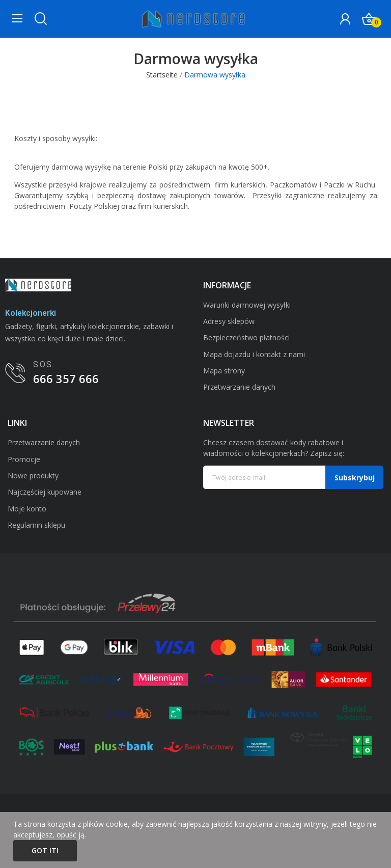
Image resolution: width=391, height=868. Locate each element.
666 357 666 (66, 378)
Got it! (45, 850)
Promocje (24, 459)
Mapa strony (224, 371)
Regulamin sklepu (36, 525)
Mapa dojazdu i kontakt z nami (254, 354)
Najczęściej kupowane (45, 492)
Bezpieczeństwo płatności (246, 337)
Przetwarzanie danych (239, 387)
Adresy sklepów (229, 321)
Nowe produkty (33, 476)
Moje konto (27, 509)
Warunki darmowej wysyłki (247, 305)
